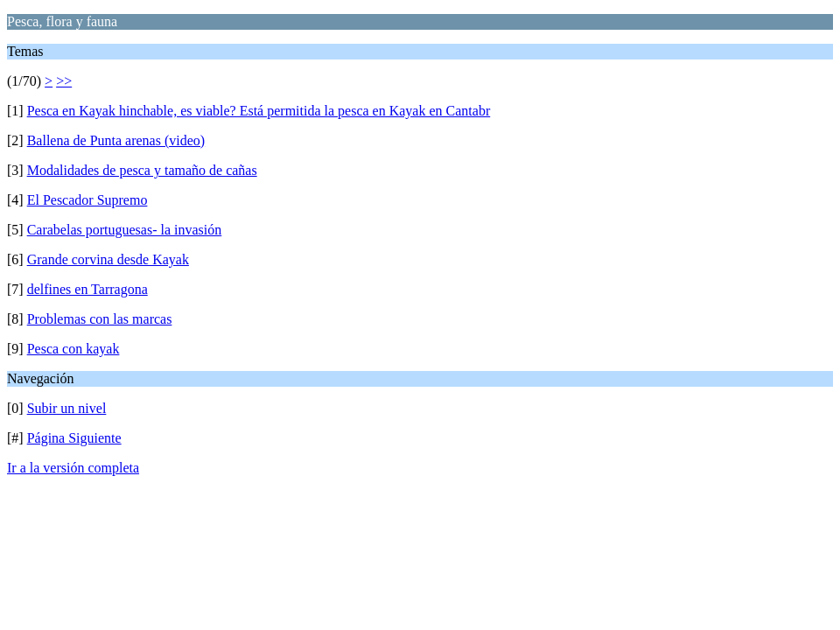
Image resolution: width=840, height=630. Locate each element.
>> (64, 81)
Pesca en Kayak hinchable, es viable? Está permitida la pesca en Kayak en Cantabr (259, 111)
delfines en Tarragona (87, 289)
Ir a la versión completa (73, 468)
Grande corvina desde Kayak (108, 259)
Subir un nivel (67, 408)
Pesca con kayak (73, 349)
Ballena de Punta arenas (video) (116, 140)
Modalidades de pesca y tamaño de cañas (142, 170)
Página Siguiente (74, 438)
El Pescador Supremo (87, 200)
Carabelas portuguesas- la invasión (125, 230)
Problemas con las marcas (100, 319)
